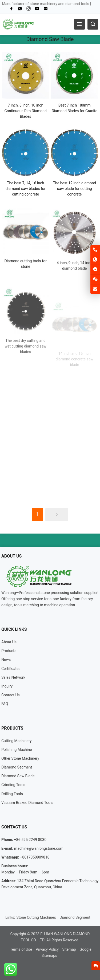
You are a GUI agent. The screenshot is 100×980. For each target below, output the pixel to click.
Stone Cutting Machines (36, 917)
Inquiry (7, 686)
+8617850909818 (35, 857)
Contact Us (11, 695)
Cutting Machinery (16, 741)
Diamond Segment (17, 767)
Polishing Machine (17, 750)
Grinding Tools (13, 785)
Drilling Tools (12, 794)
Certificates (11, 669)
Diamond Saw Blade (18, 776)
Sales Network (13, 677)
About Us (9, 642)
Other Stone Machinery (20, 758)
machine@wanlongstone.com (39, 848)
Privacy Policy (47, 949)
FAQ (5, 704)
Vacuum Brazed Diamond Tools (27, 803)
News (6, 660)
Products (9, 651)
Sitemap (69, 949)
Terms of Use (21, 949)
